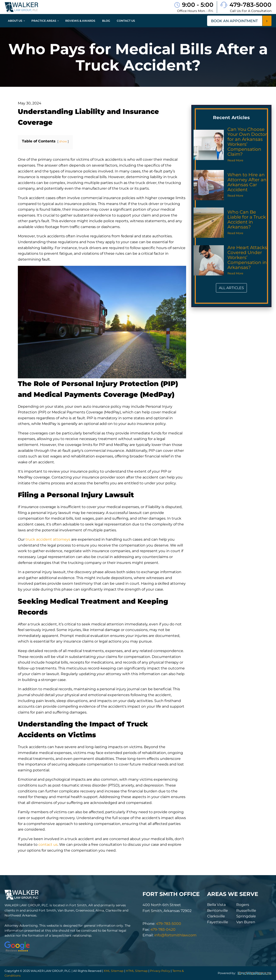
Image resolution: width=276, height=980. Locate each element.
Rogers (243, 905)
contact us (48, 845)
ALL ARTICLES (231, 288)
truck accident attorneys (48, 539)
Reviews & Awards (80, 21)
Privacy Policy (160, 971)
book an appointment (234, 21)
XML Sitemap (114, 971)
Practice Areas (44, 21)
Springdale (246, 916)
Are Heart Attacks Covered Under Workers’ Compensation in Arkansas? (247, 257)
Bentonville (218, 911)
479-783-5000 (250, 5)
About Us (15, 21)
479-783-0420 (163, 929)
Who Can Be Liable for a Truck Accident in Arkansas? (247, 219)
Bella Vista (216, 905)
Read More (235, 160)
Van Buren (246, 922)
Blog (106, 21)
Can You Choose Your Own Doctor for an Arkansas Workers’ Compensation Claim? (247, 142)
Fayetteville (218, 922)
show (63, 141)
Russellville (246, 911)
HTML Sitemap (137, 971)
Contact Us (126, 21)
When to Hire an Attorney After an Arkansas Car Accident (247, 182)
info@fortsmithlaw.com (175, 935)
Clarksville (216, 916)
